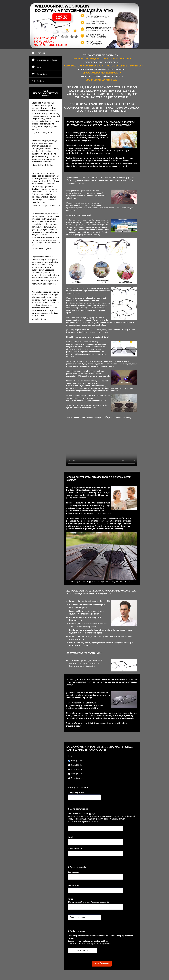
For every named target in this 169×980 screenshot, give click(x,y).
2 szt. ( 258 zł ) (76, 765)
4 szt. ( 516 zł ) (76, 774)
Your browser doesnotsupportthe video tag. (102, 445)
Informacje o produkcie (47, 60)
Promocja (41, 53)
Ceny (39, 67)
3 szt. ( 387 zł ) (76, 769)
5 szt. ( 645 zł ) (76, 778)
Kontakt (40, 81)
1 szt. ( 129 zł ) (76, 761)
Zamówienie (42, 74)
